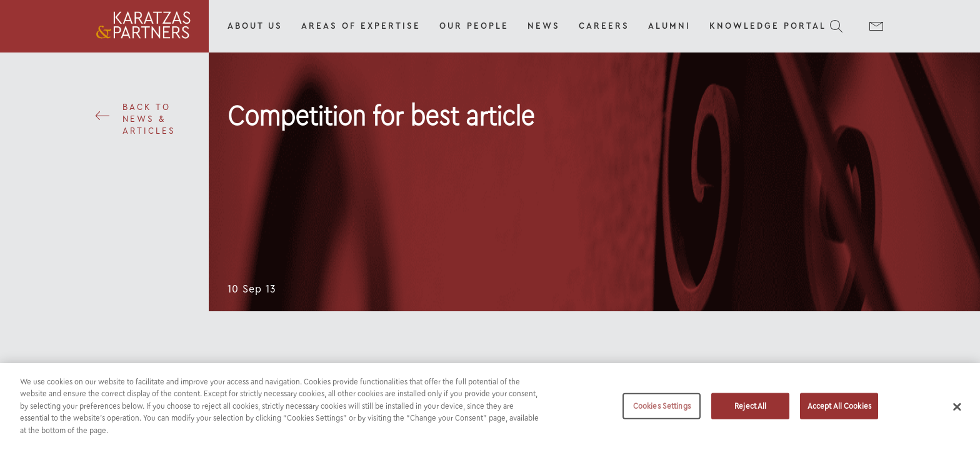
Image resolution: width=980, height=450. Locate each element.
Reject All (750, 412)
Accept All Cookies (839, 412)
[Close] (957, 413)
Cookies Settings (662, 412)
